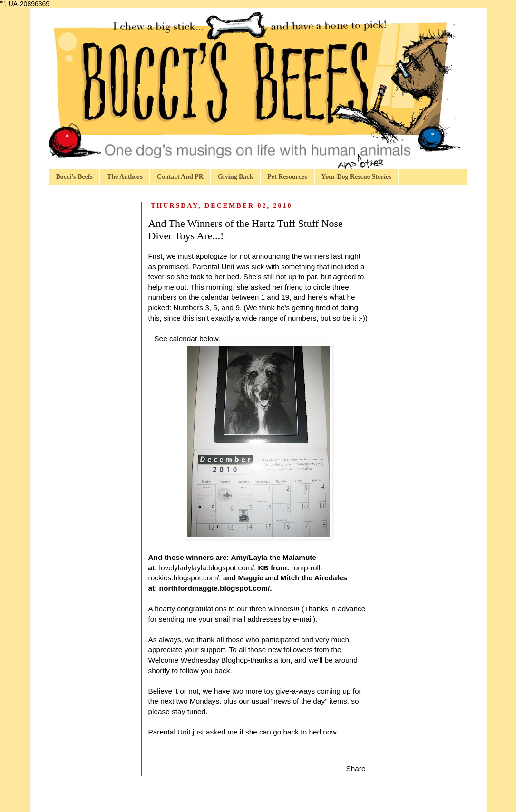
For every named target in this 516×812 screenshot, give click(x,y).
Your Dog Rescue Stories (356, 177)
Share (355, 768)
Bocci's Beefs (74, 177)
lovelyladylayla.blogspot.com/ (207, 568)
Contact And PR (180, 177)
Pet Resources (287, 177)
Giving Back (235, 177)
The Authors (125, 177)
